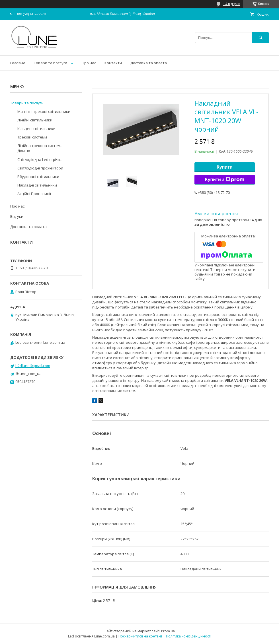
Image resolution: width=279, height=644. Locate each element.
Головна (18, 63)
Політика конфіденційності (189, 636)
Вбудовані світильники (38, 177)
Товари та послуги (51, 63)
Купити (225, 167)
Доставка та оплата (149, 63)
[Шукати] (260, 38)
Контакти (113, 63)
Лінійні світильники (35, 120)
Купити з (225, 180)
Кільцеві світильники (36, 129)
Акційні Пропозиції (34, 194)
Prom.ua (168, 631)
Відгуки (17, 216)
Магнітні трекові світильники (44, 111)
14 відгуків (232, 4)
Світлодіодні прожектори (40, 168)
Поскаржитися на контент (140, 636)
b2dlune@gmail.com (33, 366)
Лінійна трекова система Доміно (40, 148)
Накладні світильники (37, 185)
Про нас (89, 63)
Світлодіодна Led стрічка (40, 160)
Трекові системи (32, 137)
